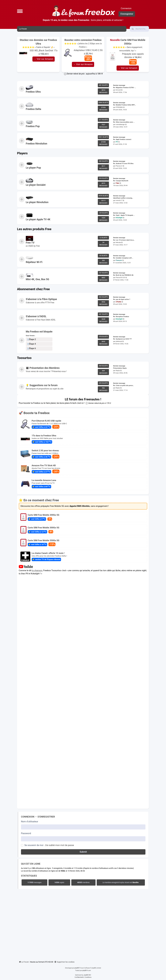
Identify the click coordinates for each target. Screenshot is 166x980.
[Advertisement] (83, 924)
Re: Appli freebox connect (122, 139)
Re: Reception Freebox (121, 317)
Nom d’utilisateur (30, 822)
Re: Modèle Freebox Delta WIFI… (124, 105)
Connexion (28, 817)
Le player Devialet (36, 185)
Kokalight (119, 218)
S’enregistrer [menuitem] (127, 14)
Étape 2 (32, 339)
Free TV (30, 243)
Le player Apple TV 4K (38, 219)
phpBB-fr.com (87, 970)
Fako (118, 183)
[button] (20, 11)
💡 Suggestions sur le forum (42, 385)
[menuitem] (64, 962)
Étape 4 (32, 344)
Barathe (136, 882)
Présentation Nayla (120, 368)
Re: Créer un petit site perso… (124, 386)
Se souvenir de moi (34, 845)
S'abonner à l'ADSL (36, 317)
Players (22, 153)
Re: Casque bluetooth (121, 181)
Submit (83, 852)
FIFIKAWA (119, 107)
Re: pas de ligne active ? (122, 299)
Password (26, 833)
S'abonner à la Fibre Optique (41, 299)
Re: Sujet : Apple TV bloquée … (124, 215)
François (119, 260)
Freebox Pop (33, 126)
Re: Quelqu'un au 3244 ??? (122, 339)
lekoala (118, 242)
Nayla (118, 371)
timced (118, 90)
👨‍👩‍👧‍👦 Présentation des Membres (43, 368)
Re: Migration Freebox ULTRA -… (124, 88)
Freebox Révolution (36, 144)
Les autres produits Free (34, 229)
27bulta (119, 302)
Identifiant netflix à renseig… (123, 198)
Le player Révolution (37, 202)
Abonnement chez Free (33, 289)
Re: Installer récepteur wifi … (123, 258)
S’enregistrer (46, 817)
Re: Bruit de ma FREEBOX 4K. (123, 275)
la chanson (37, 570)
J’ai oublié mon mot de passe (59, 845)
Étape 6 (32, 348)
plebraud (119, 341)
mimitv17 (119, 200)
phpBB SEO (87, 975)
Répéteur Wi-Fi (34, 262)
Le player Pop (33, 168)
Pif (117, 142)
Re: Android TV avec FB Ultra (123, 164)
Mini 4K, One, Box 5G (37, 279)
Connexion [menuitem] (126, 8)
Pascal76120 (120, 278)
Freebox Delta (33, 109)
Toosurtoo (24, 358)
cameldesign (120, 125)
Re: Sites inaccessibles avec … (124, 122)
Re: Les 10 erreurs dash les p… (124, 240)
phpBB (76, 968)
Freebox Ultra (33, 92)
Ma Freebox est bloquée (39, 332)
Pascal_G (119, 166)
